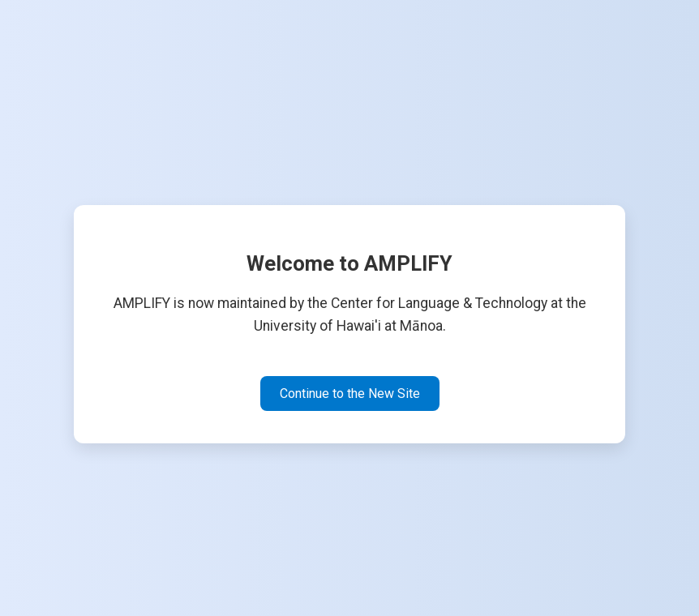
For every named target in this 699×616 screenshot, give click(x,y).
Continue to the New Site (350, 394)
